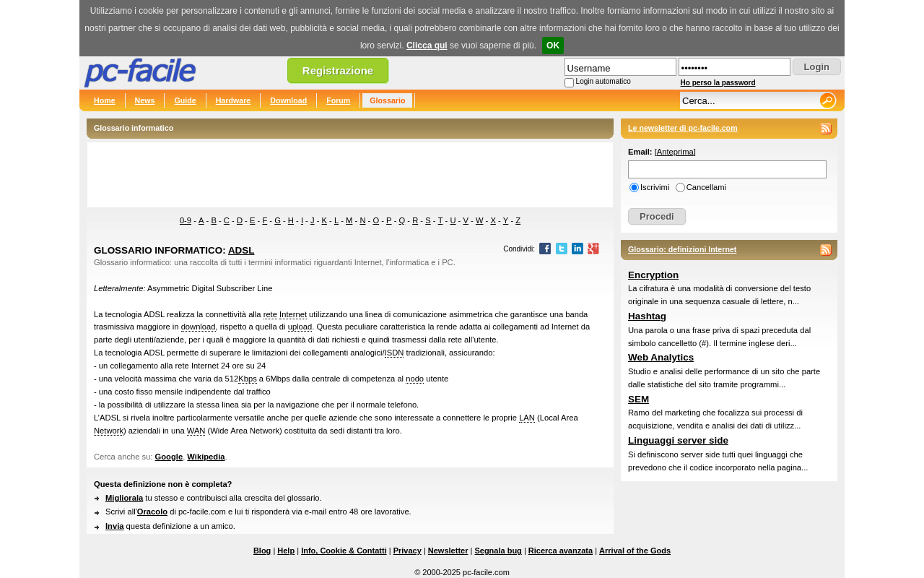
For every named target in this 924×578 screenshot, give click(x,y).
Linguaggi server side (678, 440)
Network (109, 431)
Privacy (407, 551)
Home (105, 100)
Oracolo (152, 512)
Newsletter (448, 551)
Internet (293, 314)
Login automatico (603, 81)
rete (270, 314)
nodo (415, 379)
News (145, 100)
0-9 (186, 220)
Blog (262, 551)
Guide (185, 100)
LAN (527, 418)
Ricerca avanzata (561, 551)
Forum (338, 100)
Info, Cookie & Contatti (344, 551)
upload (300, 327)
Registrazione (338, 70)
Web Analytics (661, 357)
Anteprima (675, 152)
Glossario (387, 100)
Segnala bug (498, 551)
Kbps (248, 379)
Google (169, 457)
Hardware (234, 100)
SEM (638, 399)
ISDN (395, 353)
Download (288, 100)
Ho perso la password (718, 83)
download (199, 327)
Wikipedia (206, 457)
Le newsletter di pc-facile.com (683, 128)
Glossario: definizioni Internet (682, 249)
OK (553, 46)
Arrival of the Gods (635, 551)
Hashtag (647, 316)
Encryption (653, 275)
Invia (115, 526)
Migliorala (124, 498)
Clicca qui (427, 46)
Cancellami (706, 187)
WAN (196, 431)
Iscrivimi (655, 187)
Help (286, 551)
